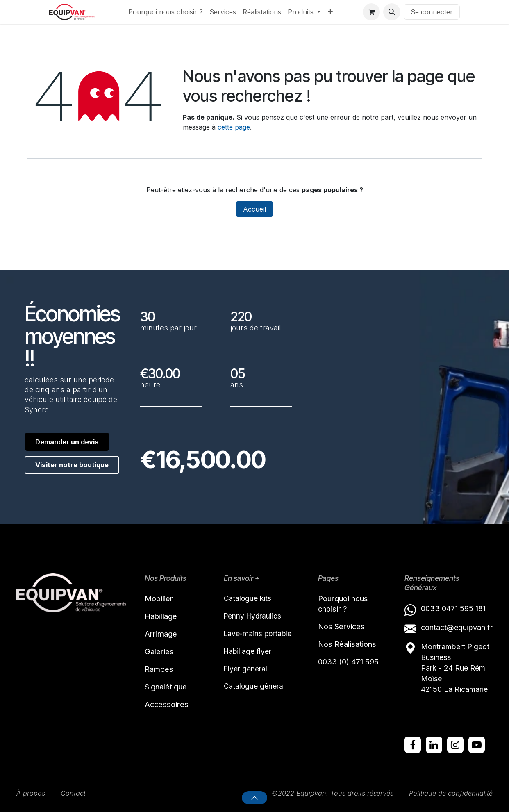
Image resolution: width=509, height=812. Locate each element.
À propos (32, 793)
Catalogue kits (248, 598)
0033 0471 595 (448, 608)
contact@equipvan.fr (457, 627)
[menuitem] (166, 12)
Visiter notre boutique (60, 479)
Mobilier (160, 598)
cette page (234, 127)
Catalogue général (255, 688)
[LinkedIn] (434, 744)
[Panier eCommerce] (371, 12)
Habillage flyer (248, 652)
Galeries (160, 653)
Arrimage (162, 635)
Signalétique (168, 690)
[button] (392, 12)
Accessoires (168, 709)
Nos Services (344, 628)
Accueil (254, 209)
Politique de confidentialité (448, 793)
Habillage (163, 616)
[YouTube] (477, 744)
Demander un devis (62, 446)
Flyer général (246, 670)
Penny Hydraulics (253, 616)
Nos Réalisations (350, 646)
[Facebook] (413, 744)
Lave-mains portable (259, 634)
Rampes (160, 672)
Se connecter (432, 12)
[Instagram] (455, 744)
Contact (77, 793)
